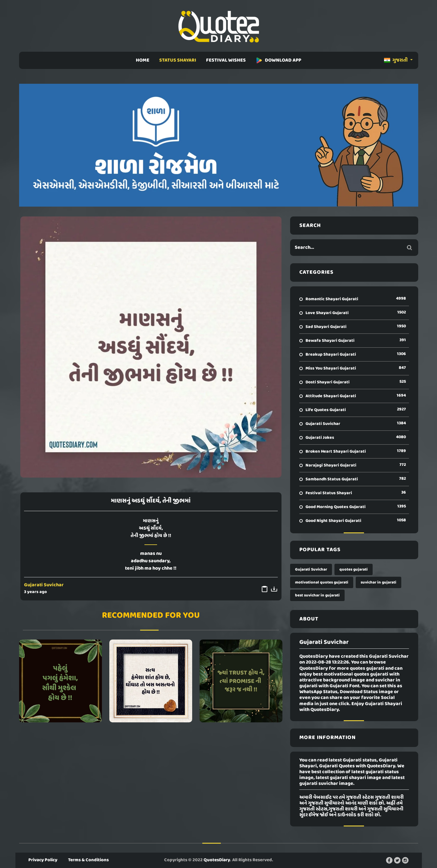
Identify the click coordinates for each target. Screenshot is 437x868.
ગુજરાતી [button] (396, 60)
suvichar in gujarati (378, 582)
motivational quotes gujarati (322, 582)
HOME (143, 60)
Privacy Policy (43, 860)
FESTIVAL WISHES (226, 60)
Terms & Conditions (88, 860)
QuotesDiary (217, 860)
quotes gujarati (354, 569)
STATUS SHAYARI (178, 60)
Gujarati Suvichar (44, 585)
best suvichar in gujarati (317, 595)
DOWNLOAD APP (278, 60)
